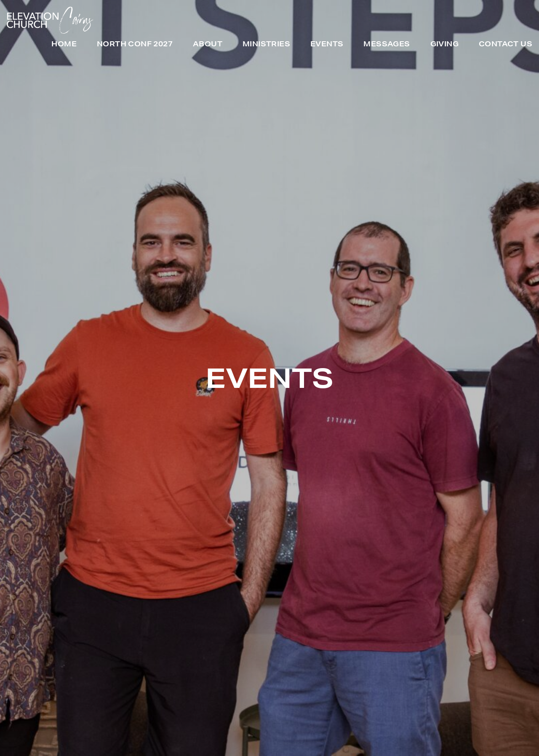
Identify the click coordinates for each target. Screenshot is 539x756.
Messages (387, 44)
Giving (444, 44)
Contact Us (506, 44)
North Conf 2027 (135, 44)
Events (327, 44)
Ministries (266, 44)
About (208, 44)
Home (64, 44)
